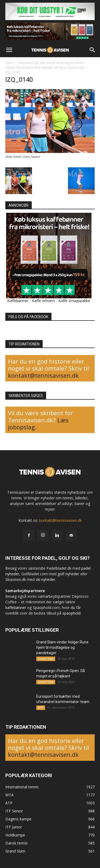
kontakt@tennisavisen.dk (43, 375)
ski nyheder (45, 579)
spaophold (71, 613)
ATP (41, 708)
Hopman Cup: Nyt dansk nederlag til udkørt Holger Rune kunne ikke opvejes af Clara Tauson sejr (45, 65)
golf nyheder (68, 574)
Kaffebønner (18, 301)
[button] (9, 50)
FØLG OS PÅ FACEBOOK (28, 317)
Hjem (9, 63)
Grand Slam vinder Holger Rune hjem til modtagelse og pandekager (62, 647)
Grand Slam (46, 659)
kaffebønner (16, 607)
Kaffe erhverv (43, 301)
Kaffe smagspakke (74, 301)
